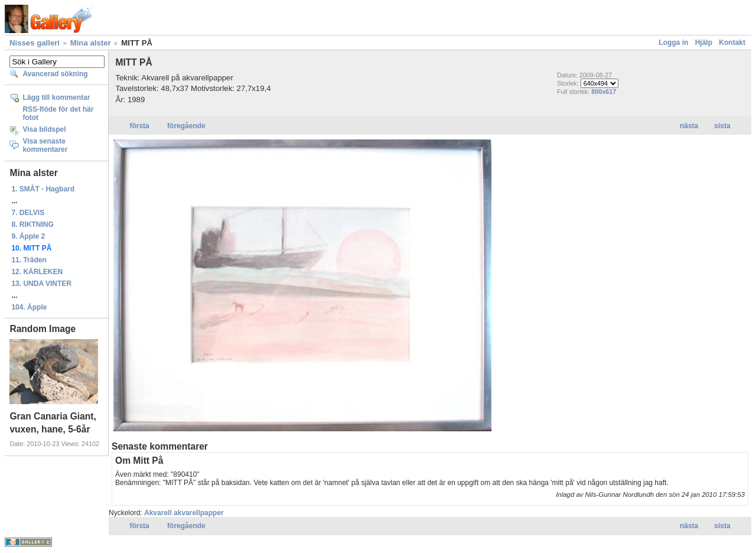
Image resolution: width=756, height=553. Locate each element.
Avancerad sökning (55, 74)
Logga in (673, 43)
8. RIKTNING (32, 225)
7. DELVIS (28, 213)
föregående (186, 126)
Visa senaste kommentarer (45, 145)
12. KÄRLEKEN (37, 272)
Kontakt (732, 43)
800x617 (604, 92)
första (139, 126)
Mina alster (91, 43)
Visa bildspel (44, 129)
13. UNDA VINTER (41, 284)
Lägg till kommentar (56, 97)
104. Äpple (29, 307)
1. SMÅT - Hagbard (43, 189)
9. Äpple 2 (28, 236)
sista (722, 126)
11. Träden (29, 260)
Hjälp (704, 43)
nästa (689, 126)
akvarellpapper (199, 513)
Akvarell (158, 513)
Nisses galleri (35, 43)
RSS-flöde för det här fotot (58, 113)
